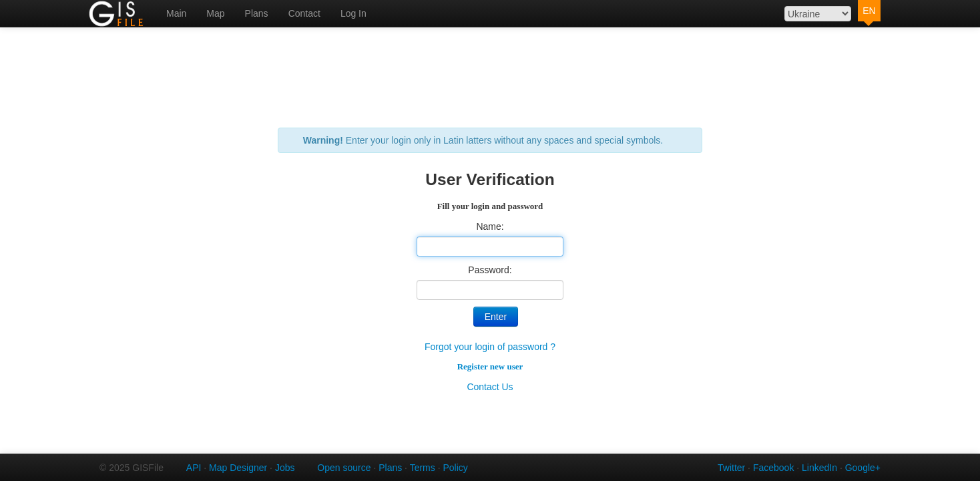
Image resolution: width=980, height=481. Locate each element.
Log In (353, 13)
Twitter (731, 468)
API (194, 468)
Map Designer (238, 468)
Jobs (285, 468)
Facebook (773, 468)
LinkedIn (819, 468)
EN (869, 11)
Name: (490, 226)
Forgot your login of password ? (490, 347)
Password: (490, 270)
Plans (257, 13)
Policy (455, 468)
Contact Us (490, 387)
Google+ (863, 468)
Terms (423, 468)
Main (176, 13)
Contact (304, 13)
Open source (344, 468)
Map (215, 13)
